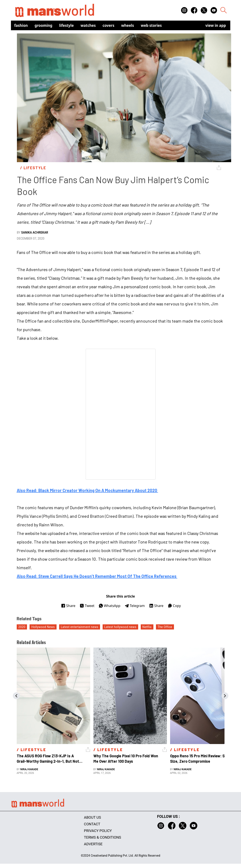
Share (68, 606)
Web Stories (151, 25)
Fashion (21, 25)
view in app (216, 25)
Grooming (44, 25)
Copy (174, 606)
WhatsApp (110, 606)
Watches (88, 25)
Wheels (128, 25)
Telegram (135, 606)
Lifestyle (66, 25)
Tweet (87, 606)
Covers (109, 25)
